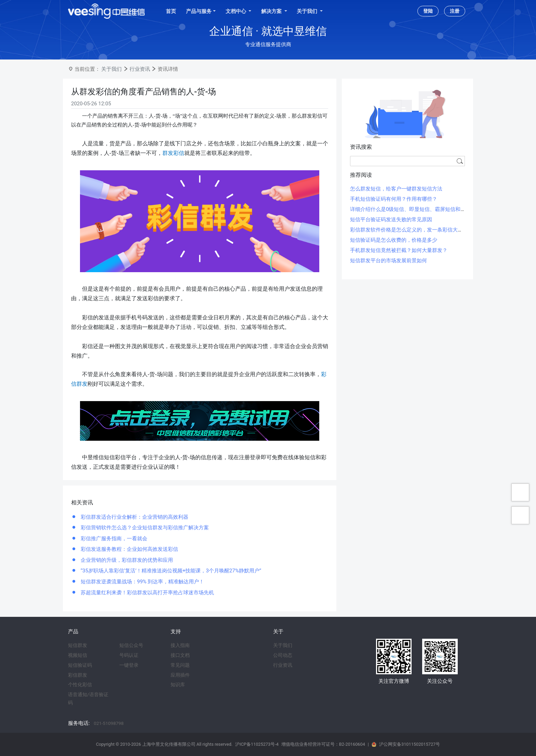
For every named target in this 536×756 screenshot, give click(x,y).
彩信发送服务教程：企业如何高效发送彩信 (129, 549)
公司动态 (283, 655)
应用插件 (180, 675)
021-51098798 (109, 723)
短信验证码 (80, 665)
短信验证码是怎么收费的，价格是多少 (394, 240)
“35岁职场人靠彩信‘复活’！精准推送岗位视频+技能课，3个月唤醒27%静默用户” (170, 571)
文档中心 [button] (237, 11)
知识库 (178, 685)
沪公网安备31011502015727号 (410, 744)
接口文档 (180, 655)
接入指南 (180, 645)
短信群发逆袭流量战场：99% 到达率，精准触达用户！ (142, 582)
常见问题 (180, 665)
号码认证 (129, 655)
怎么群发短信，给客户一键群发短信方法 (396, 189)
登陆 (428, 11)
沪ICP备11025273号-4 (257, 744)
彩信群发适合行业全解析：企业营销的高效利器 (134, 517)
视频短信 (78, 655)
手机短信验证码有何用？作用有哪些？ (394, 199)
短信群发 (78, 645)
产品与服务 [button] (199, 11)
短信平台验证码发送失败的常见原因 (391, 220)
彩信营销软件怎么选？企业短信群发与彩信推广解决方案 (144, 528)
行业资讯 (140, 69)
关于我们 (111, 69)
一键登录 (129, 665)
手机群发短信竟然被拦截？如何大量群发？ (399, 250)
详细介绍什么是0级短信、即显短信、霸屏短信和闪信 (410, 209)
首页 (171, 11)
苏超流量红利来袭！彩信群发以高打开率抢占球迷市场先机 (147, 593)
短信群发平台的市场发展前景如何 (388, 261)
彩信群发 (78, 675)
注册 (455, 11)
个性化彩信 (80, 685)
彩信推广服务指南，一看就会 (113, 539)
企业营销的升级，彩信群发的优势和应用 (126, 560)
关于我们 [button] (308, 11)
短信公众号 (131, 645)
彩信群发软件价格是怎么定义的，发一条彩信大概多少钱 (414, 230)
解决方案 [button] (272, 11)
